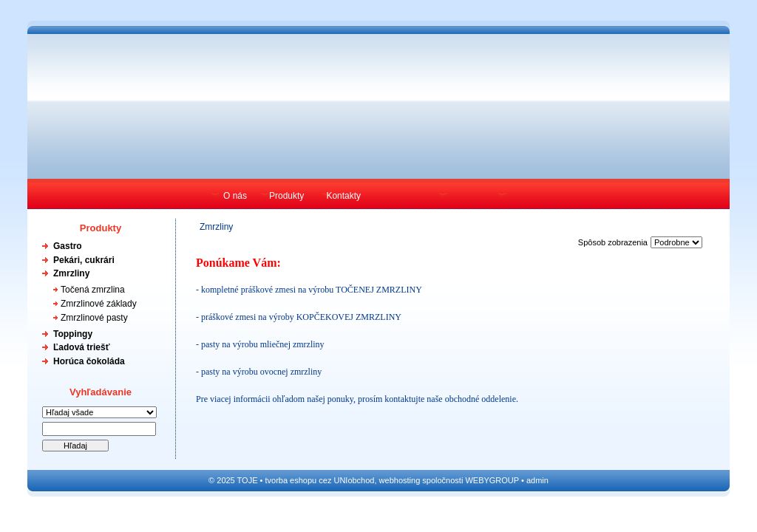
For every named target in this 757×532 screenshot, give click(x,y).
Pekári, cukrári (84, 260)
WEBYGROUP (492, 480)
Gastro (68, 246)
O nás (235, 196)
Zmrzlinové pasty (94, 318)
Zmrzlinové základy (99, 304)
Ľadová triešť (81, 347)
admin (537, 480)
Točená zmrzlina (93, 290)
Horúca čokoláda (89, 361)
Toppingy (73, 334)
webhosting (400, 480)
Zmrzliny (71, 273)
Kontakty (343, 196)
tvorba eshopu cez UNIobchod (319, 480)
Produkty (286, 196)
